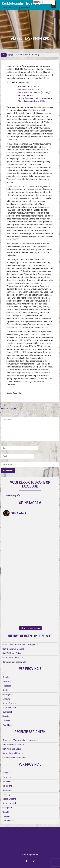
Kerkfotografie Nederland (21, 3)
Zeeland (6, 721)
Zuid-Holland (8, 725)
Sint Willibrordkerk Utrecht (30, 89)
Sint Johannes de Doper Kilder (32, 101)
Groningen (7, 695)
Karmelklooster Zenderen (29, 87)
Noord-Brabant (9, 703)
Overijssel (7, 712)
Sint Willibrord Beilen (12, 653)
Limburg (6, 699)
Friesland (7, 686)
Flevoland (7, 681)
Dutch (38, 2)
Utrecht (6, 716)
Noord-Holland (9, 708)
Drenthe (6, 677)
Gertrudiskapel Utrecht (13, 658)
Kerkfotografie (13, 496)
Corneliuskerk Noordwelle (14, 662)
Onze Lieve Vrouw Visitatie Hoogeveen (20, 645)
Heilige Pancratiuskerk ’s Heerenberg (35, 98)
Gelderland (7, 690)
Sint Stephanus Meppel (13, 649)
